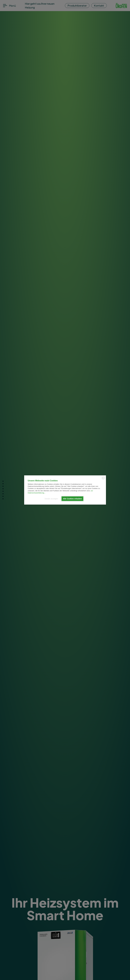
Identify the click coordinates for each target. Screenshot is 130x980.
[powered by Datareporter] (103, 479)
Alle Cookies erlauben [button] (72, 499)
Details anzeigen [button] (51, 499)
